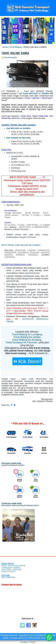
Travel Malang (15, 47)
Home (5, 47)
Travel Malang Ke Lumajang (27, 334)
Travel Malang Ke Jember (27, 337)
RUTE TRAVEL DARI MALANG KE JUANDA (21, 245)
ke (36, 93)
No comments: (11, 57)
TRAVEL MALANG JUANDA (15, 53)
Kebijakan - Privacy (28, 642)
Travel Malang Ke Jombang (27, 340)
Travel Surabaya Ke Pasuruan (21, 342)
